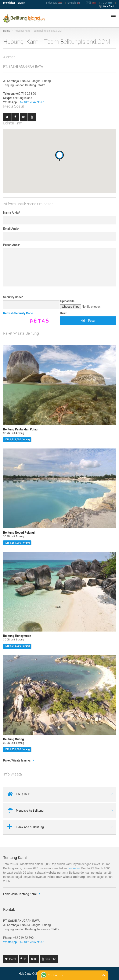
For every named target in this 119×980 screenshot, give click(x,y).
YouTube (50, 959)
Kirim (64, 313)
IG (35, 959)
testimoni (74, 868)
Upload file (67, 301)
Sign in (22, 3)
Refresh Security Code (18, 313)
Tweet (12, 959)
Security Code (13, 297)
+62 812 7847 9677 (31, 102)
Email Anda (11, 229)
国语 (91, 3)
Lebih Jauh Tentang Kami (20, 894)
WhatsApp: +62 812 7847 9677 (24, 942)
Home (7, 31)
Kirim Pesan (89, 321)
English (74, 3)
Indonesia (54, 3)
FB (24, 959)
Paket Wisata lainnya (17, 760)
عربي (107, 3)
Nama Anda (12, 213)
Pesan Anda (12, 245)
